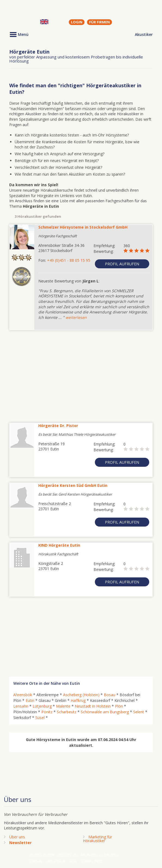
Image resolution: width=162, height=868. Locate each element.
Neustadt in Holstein (93, 706)
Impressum (56, 861)
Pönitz (47, 712)
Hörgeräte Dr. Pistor (58, 426)
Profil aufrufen (122, 264)
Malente (63, 706)
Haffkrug (78, 700)
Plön (119, 706)
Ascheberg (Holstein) (81, 695)
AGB (73, 861)
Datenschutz (92, 861)
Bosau (110, 695)
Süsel (40, 718)
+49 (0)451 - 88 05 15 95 (69, 260)
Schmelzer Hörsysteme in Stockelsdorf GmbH (83, 227)
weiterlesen (76, 317)
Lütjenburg (42, 706)
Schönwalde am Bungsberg (105, 712)
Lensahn (21, 706)
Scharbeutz (67, 712)
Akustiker (144, 34)
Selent (139, 712)
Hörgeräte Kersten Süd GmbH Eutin (73, 485)
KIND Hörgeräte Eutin (59, 545)
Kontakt (36, 861)
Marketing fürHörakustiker (97, 839)
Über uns (17, 837)
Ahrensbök (23, 695)
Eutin (30, 700)
